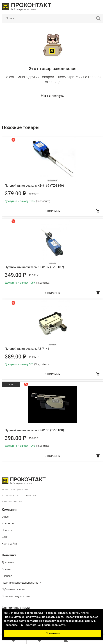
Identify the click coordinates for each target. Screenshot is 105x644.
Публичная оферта (13, 589)
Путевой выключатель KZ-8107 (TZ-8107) (34, 267)
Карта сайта (9, 544)
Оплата (6, 569)
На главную (52, 96)
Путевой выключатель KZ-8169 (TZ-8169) (34, 186)
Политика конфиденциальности (21, 583)
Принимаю (53, 633)
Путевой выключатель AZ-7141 (27, 349)
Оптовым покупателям (16, 596)
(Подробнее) (43, 201)
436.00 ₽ (34, 194)
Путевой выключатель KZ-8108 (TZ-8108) (34, 430)
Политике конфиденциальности (44, 625)
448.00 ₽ (34, 357)
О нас (5, 517)
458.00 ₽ (34, 438)
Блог (5, 537)
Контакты (8, 523)
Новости (7, 530)
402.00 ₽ (34, 275)
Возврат (7, 576)
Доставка (8, 562)
